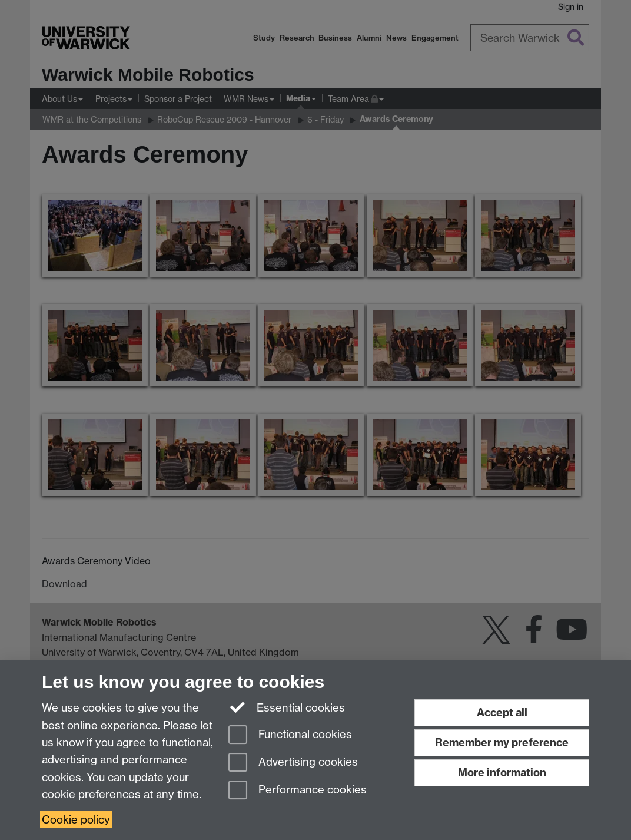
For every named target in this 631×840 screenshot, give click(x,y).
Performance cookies (298, 791)
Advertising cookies (293, 763)
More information (502, 773)
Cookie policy (76, 820)
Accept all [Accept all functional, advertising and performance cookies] (502, 712)
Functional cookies (290, 735)
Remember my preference (502, 743)
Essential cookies (287, 707)
